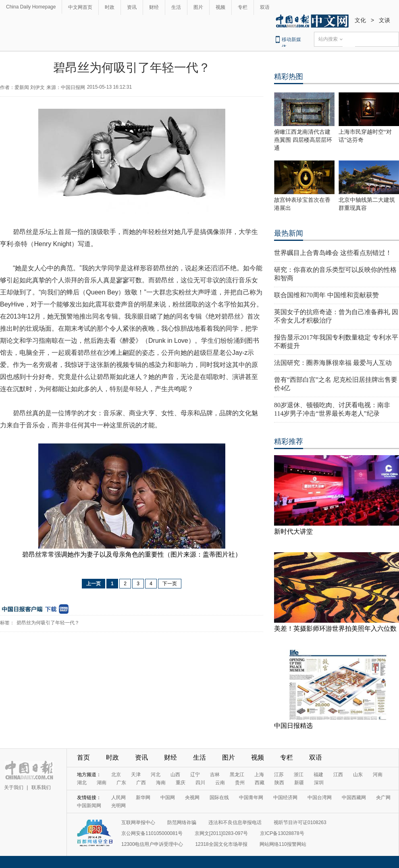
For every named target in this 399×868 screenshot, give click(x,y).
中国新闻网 (89, 806)
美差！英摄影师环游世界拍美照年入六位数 (335, 629)
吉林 (215, 775)
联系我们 (41, 787)
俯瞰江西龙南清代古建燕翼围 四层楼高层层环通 (303, 140)
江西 (338, 775)
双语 (265, 7)
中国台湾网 (320, 798)
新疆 (299, 783)
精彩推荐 (289, 441)
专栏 (243, 7)
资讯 (132, 7)
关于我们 (14, 787)
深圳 (319, 783)
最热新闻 (289, 233)
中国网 (168, 798)
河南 (378, 775)
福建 (318, 775)
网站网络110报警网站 (283, 844)
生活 (176, 7)
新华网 (143, 798)
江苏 (279, 775)
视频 (220, 7)
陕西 (279, 783)
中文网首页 (80, 7)
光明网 (118, 806)
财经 (154, 7)
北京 (116, 775)
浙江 (299, 775)
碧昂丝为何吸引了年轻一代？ (48, 623)
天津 (136, 775)
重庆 (181, 783)
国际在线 (219, 798)
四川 (200, 783)
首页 (83, 757)
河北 (156, 775)
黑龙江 (237, 775)
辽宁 (195, 775)
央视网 (192, 798)
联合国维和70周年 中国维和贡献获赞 (326, 295)
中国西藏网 (354, 798)
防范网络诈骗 (182, 822)
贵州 (240, 783)
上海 (259, 775)
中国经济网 (285, 798)
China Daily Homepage (31, 7)
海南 (161, 783)
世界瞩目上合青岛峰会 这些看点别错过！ (333, 253)
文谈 (384, 20)
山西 (175, 775)
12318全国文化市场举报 (221, 844)
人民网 (118, 798)
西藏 (260, 783)
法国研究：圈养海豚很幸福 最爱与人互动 (333, 363)
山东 (358, 775)
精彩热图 (289, 77)
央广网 (383, 798)
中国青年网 (251, 798)
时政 (110, 7)
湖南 (102, 783)
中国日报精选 (293, 726)
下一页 (170, 584)
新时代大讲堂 (293, 531)
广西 (141, 783)
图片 (198, 7)
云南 (220, 783)
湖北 (82, 783)
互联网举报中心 (138, 822)
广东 (121, 783)
